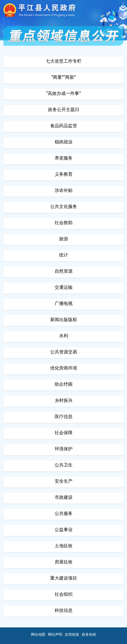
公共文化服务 (64, 206)
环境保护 (64, 449)
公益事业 (64, 530)
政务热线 (89, 634)
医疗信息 (64, 416)
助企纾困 (64, 384)
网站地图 (38, 634)
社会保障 (64, 433)
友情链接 (72, 634)
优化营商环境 (64, 368)
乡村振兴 (64, 400)
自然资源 (64, 271)
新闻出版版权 (64, 320)
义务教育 (64, 174)
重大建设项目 (64, 578)
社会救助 (64, 223)
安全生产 (64, 481)
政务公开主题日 (64, 110)
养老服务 (64, 158)
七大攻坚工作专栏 (64, 61)
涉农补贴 (64, 190)
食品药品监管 (64, 126)
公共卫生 (64, 465)
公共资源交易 (64, 352)
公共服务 (64, 513)
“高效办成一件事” (63, 93)
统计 (64, 255)
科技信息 (64, 610)
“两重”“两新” (64, 77)
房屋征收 (64, 562)
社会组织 (64, 594)
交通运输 (64, 287)
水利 (64, 336)
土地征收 (64, 546)
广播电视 (64, 303)
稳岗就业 (64, 142)
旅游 (64, 239)
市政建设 (64, 497)
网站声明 (55, 634)
